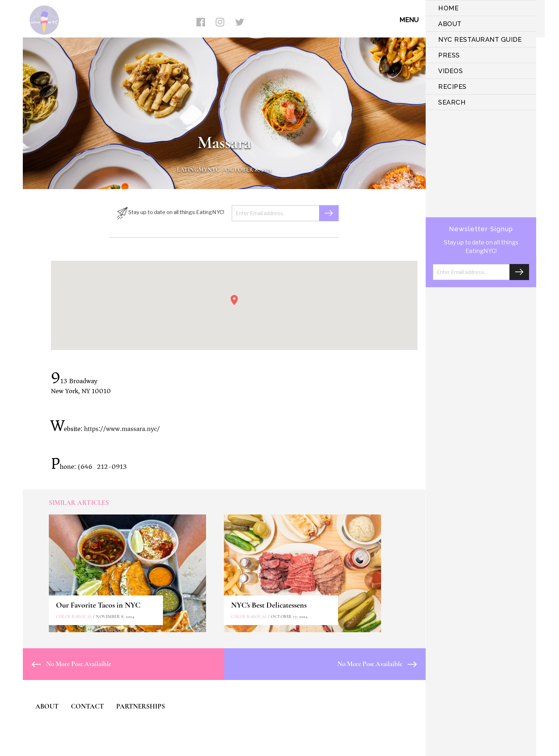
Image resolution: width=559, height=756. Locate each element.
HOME (448, 8)
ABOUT (450, 24)
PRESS (449, 55)
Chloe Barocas (74, 617)
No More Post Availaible (71, 664)
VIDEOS (450, 71)
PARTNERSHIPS (141, 706)
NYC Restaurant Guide (480, 39)
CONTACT (87, 706)
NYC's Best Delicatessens (269, 605)
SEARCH (452, 102)
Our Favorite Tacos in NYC (98, 605)
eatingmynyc (198, 170)
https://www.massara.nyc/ (122, 429)
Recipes (452, 87)
